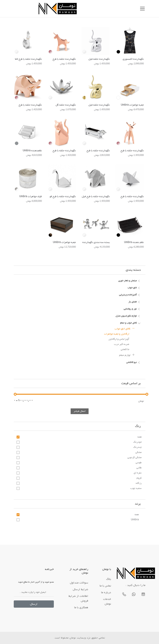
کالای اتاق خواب (125, 328)
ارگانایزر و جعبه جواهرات (117, 334)
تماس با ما (105, 586)
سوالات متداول (79, 583)
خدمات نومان (107, 601)
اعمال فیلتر (80, 411)
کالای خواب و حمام (130, 323)
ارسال (34, 604)
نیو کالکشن (133, 362)
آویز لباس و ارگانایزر (119, 339)
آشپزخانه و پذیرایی (130, 295)
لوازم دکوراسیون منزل (128, 316)
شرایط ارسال (80, 589)
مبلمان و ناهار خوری (129, 281)
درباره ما (106, 592)
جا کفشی (125, 349)
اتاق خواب (134, 288)
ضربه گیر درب (122, 344)
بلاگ (109, 579)
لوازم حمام (127, 355)
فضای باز (135, 302)
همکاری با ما (81, 607)
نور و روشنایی (132, 309)
